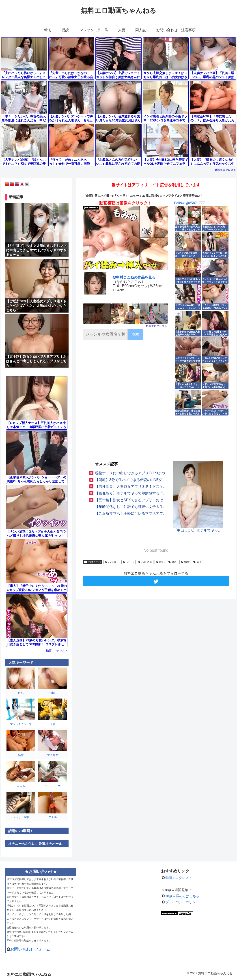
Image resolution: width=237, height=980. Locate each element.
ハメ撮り (112, 562)
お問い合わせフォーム (30, 949)
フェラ (128, 562)
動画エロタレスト (225, 170)
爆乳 (173, 562)
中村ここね (93, 562)
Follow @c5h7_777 (189, 203)
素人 (198, 562)
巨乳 (160, 562)
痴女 (185, 562)
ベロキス (145, 562)
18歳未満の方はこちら (182, 896)
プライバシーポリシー (182, 902)
